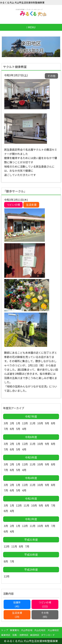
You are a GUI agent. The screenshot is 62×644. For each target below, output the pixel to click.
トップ (5, 630)
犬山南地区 (53, 630)
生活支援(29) (17, 615)
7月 (6, 429)
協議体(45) (17, 604)
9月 (47, 423)
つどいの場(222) (45, 604)
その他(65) (45, 615)
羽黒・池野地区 (20, 635)
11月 (33, 423)
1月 (18, 423)
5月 (18, 429)
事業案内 (15, 630)
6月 (12, 429)
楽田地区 (35, 635)
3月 (6, 423)
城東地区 (6, 635)
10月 (40, 423)
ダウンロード (48, 635)
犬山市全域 (27, 630)
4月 (24, 429)
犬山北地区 (40, 630)
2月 (12, 423)
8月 (53, 423)
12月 (25, 423)
